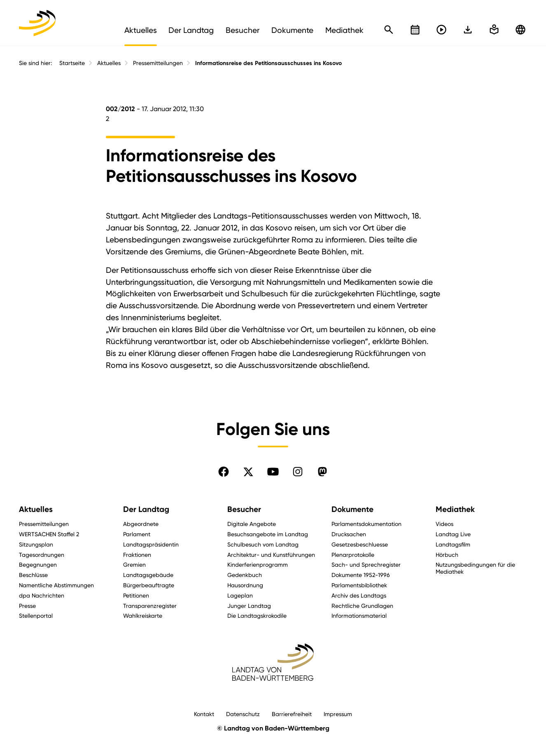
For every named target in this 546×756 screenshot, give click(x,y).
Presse (27, 606)
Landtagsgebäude (148, 575)
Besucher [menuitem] (243, 30)
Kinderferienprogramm (258, 564)
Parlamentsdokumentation (366, 524)
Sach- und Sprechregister (366, 564)
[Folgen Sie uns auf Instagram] (298, 472)
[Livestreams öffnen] (441, 30)
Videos (444, 524)
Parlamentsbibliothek (359, 585)
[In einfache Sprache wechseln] (468, 30)
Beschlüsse (33, 575)
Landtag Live (453, 534)
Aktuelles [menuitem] (141, 30)
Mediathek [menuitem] (344, 30)
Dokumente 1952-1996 (361, 575)
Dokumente (352, 509)
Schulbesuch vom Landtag (263, 544)
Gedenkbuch (245, 575)
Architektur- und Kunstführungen (271, 555)
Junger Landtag (249, 606)
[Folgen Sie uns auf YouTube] (273, 472)
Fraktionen (137, 555)
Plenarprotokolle (353, 555)
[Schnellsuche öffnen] (389, 30)
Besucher (244, 509)
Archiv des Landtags (359, 595)
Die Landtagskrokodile (257, 615)
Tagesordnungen (42, 555)
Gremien (134, 564)
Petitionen (136, 595)
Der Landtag (146, 509)
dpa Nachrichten (42, 595)
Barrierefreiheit (292, 714)
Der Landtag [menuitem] (191, 30)
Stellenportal (36, 615)
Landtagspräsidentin (151, 544)
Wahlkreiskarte (143, 615)
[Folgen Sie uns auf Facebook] (224, 472)
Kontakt (204, 714)
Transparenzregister (150, 606)
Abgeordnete (141, 524)
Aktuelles (109, 63)
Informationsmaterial (359, 615)
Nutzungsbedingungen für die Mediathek (475, 568)
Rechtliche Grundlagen (362, 606)
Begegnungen (38, 564)
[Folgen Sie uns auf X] (248, 472)
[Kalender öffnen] (415, 30)
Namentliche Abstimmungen (56, 585)
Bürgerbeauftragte (149, 585)
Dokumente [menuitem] (292, 30)
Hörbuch (447, 555)
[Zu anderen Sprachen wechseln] (520, 30)
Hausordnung (245, 585)
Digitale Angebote (252, 524)
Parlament (137, 534)
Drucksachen (349, 534)
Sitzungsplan (36, 544)
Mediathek (455, 509)
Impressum (338, 714)
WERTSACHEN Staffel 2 (49, 534)
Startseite (72, 63)
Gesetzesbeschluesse (360, 544)
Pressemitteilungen (158, 63)
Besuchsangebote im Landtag (268, 534)
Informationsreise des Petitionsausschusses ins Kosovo (268, 63)
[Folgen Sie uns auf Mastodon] (322, 472)
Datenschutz (243, 714)
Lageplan (240, 595)
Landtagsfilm (453, 544)
